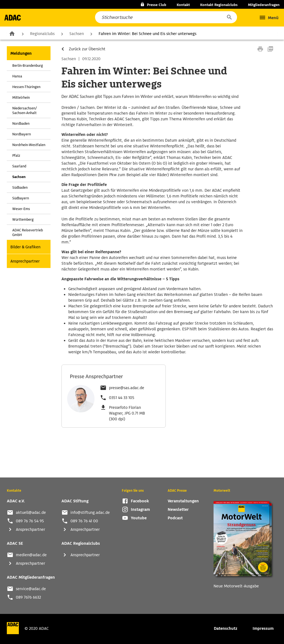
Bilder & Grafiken (25, 247)
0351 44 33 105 (122, 398)
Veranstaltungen (183, 501)
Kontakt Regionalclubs (219, 5)
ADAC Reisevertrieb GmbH (28, 232)
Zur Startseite (12, 33)
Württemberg (23, 219)
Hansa (17, 76)
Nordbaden (21, 123)
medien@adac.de (31, 555)
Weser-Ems (21, 209)
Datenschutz (226, 628)
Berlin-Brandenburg (28, 65)
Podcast (175, 518)
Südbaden (20, 187)
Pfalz (16, 155)
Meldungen (21, 53)
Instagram (140, 509)
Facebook (140, 501)
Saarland (19, 166)
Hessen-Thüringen (26, 87)
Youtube (139, 518)
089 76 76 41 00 (84, 521)
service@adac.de (31, 589)
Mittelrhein (21, 97)
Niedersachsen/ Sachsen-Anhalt (25, 110)
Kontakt (183, 5)
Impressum (263, 628)
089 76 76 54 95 (30, 521)
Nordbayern (22, 134)
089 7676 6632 (28, 597)
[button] (229, 17)
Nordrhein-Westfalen (29, 145)
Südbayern (21, 198)
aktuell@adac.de (31, 512)
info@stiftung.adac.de (90, 512)
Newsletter (178, 509)
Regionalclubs (42, 34)
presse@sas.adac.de (127, 388)
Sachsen (77, 34)
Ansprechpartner (25, 261)
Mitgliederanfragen (264, 5)
